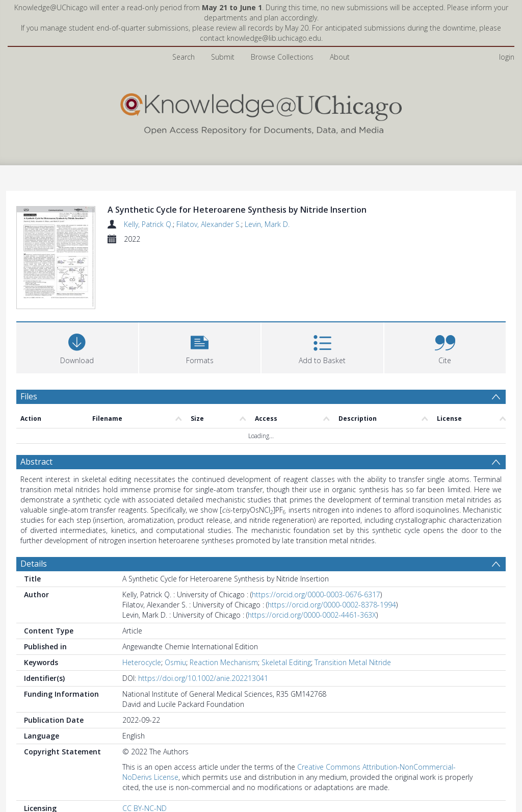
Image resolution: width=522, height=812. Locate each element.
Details (34, 564)
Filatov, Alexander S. (209, 224)
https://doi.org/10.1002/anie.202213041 (203, 678)
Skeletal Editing (286, 662)
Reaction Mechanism (224, 662)
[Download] (77, 347)
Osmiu (175, 662)
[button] (200, 347)
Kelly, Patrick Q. (148, 224)
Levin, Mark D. (267, 224)
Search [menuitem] (184, 57)
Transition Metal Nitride (353, 662)
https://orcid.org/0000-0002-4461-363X (312, 615)
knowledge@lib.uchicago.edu (274, 38)
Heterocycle (142, 662)
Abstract (36, 462)
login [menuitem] (507, 57)
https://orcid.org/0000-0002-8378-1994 (332, 605)
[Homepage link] (261, 111)
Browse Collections (282, 57)
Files (29, 396)
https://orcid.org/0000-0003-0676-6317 (316, 594)
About (340, 57)
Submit (223, 57)
